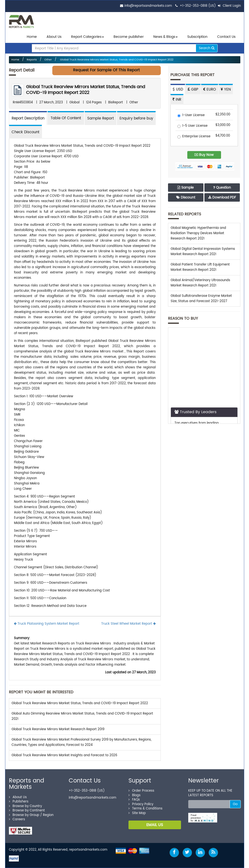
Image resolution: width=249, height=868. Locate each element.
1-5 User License (192, 126)
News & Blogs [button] (165, 37)
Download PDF (222, 197)
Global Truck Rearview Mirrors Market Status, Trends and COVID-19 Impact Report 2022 (116, 60)
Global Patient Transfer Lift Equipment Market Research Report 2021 (200, 267)
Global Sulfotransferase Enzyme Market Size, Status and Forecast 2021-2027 (201, 299)
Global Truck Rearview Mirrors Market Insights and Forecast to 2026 (64, 755)
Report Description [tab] (28, 118)
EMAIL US (155, 825)
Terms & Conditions (145, 809)
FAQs (134, 800)
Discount (186, 197)
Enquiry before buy (136, 118)
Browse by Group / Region (31, 815)
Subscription (197, 37)
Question (222, 188)
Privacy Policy (141, 804)
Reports (32, 60)
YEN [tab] (226, 89)
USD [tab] (178, 89)
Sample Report (101, 118)
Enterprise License (194, 137)
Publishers (19, 802)
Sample (186, 188)
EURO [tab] (210, 89)
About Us (54, 37)
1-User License (191, 116)
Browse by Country (25, 806)
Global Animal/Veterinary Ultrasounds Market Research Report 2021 (200, 283)
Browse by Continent (27, 811)
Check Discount (25, 132)
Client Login (229, 6)
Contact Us (226, 37)
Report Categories (86, 37)
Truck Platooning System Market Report (47, 624)
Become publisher (129, 37)
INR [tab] (177, 100)
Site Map (137, 813)
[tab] (66, 118)
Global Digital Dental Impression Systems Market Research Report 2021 (203, 252)
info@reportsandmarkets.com (148, 6)
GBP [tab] (193, 89)
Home (32, 37)
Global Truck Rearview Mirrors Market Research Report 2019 (58, 729)
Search (207, 48)
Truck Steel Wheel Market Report (128, 624)
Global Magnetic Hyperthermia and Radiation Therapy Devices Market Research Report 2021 (198, 233)
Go (235, 804)
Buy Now (204, 155)
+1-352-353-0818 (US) (198, 6)
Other (48, 60)
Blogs (135, 795)
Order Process (141, 791)
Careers (17, 819)
